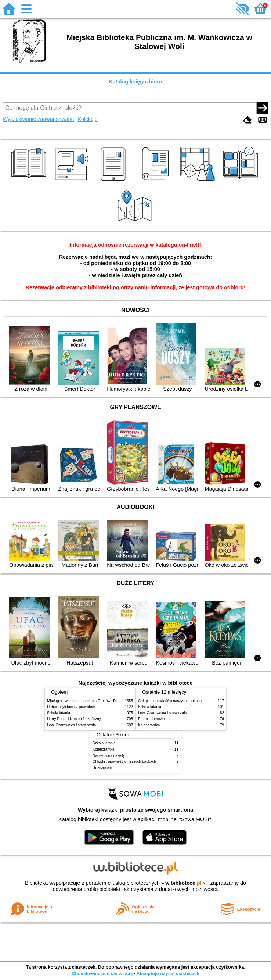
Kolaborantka (149, 725)
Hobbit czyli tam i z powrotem (71, 707)
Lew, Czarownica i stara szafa (71, 725)
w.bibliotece (183, 883)
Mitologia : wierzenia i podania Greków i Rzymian (87, 701)
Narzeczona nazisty (109, 756)
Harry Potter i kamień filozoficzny (74, 719)
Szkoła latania (59, 713)
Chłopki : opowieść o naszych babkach (170, 701)
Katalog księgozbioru (135, 82)
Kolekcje (87, 119)
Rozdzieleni (102, 768)
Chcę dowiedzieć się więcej (102, 974)
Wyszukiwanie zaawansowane (38, 119)
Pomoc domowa (151, 719)
